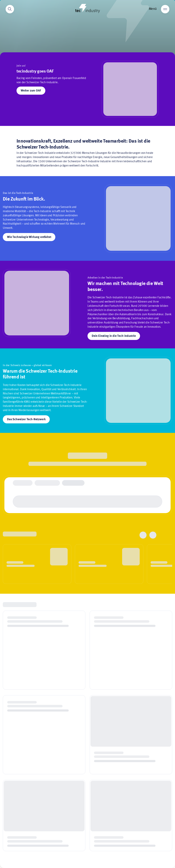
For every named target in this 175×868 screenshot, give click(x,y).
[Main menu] (165, 9)
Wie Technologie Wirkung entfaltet (29, 237)
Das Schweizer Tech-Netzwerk (26, 419)
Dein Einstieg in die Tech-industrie (114, 336)
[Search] (10, 9)
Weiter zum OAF (31, 91)
